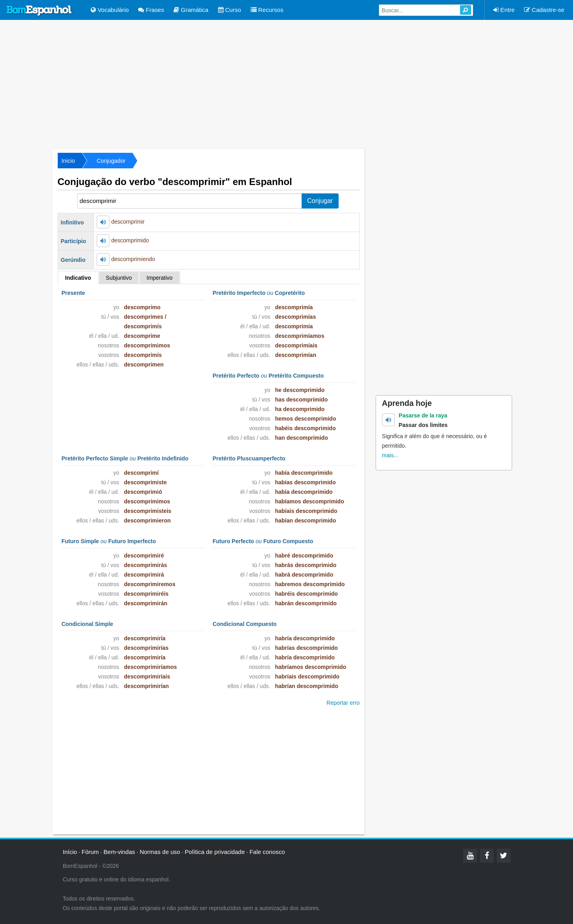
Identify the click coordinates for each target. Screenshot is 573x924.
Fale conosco (267, 852)
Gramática (191, 10)
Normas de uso (160, 852)
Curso (230, 10)
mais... (390, 455)
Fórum (90, 852)
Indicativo (78, 278)
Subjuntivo (119, 278)
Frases (151, 10)
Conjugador (111, 161)
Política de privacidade (215, 852)
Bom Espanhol (39, 11)
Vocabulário (110, 10)
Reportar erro (343, 703)
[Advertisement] (286, 84)
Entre (504, 10)
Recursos (267, 10)
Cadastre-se (544, 10)
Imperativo (159, 278)
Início (68, 161)
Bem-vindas (119, 852)
